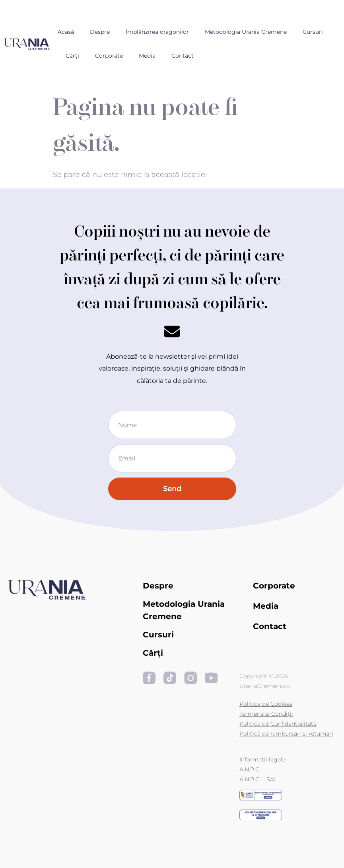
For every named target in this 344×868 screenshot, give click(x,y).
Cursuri (313, 32)
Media (147, 56)
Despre (100, 32)
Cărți (72, 56)
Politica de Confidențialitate (278, 724)
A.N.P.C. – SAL (258, 779)
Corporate (109, 56)
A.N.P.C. (250, 769)
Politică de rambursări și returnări (286, 734)
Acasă (66, 32)
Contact (183, 56)
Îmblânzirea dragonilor (157, 32)
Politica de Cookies (266, 704)
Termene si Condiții (266, 714)
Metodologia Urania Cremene (246, 32)
